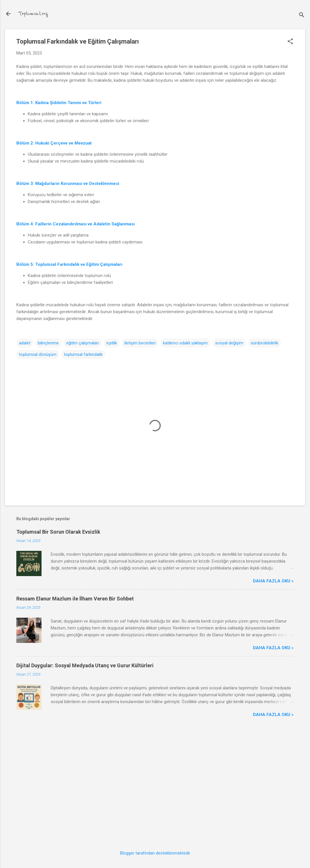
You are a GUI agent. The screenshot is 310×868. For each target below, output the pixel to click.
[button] (290, 42)
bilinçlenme (48, 343)
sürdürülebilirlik (264, 343)
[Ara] (302, 16)
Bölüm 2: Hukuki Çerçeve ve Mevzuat (54, 143)
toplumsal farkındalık (83, 354)
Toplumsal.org (33, 14)
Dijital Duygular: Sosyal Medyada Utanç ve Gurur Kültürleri (85, 665)
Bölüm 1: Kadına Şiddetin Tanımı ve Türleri (59, 103)
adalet (25, 343)
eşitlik (112, 343)
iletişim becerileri (140, 343)
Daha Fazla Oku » (273, 581)
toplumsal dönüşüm (38, 354)
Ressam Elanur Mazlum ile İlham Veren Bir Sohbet (75, 599)
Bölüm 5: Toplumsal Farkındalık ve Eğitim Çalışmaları (69, 264)
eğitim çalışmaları (83, 343)
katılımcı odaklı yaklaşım (185, 343)
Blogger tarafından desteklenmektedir (155, 853)
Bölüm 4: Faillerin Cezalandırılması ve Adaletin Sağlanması (75, 224)
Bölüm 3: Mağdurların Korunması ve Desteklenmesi (68, 184)
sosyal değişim (229, 343)
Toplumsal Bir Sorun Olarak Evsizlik (58, 532)
